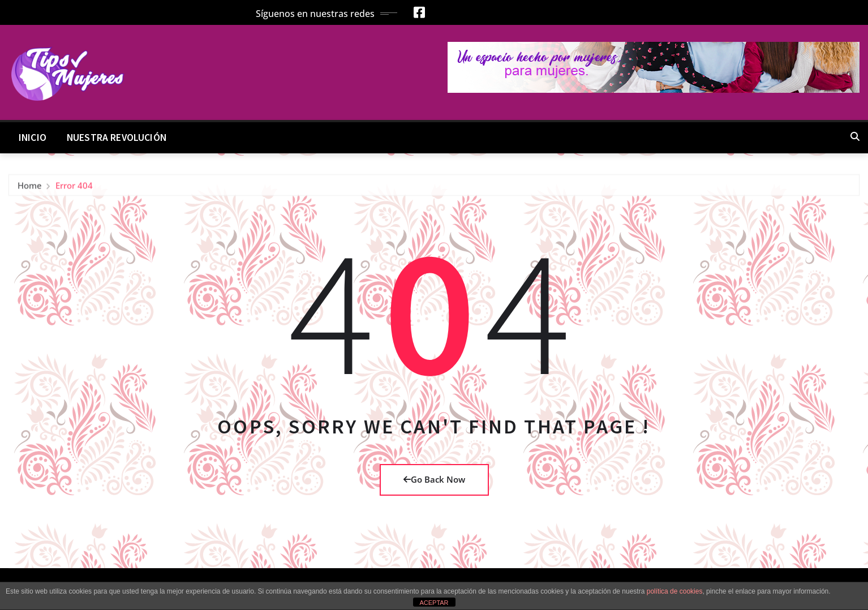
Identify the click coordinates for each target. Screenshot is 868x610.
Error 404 (74, 187)
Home (30, 187)
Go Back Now (434, 479)
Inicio (33, 138)
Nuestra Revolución (117, 138)
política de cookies (675, 591)
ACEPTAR (434, 603)
